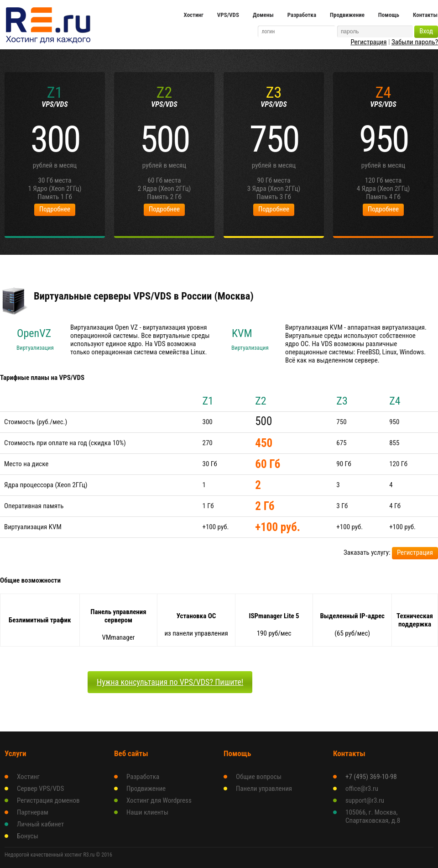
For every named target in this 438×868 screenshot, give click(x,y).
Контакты (425, 15)
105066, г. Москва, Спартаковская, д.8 (373, 816)
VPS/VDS (228, 15)
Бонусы (28, 836)
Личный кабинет (40, 824)
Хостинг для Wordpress (159, 800)
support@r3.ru (365, 800)
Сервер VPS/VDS (40, 789)
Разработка (302, 15)
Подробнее (55, 209)
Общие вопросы (259, 777)
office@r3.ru (362, 789)
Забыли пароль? (415, 42)
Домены (263, 15)
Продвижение (347, 15)
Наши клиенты (147, 812)
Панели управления (264, 789)
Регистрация (368, 42)
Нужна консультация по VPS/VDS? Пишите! (170, 682)
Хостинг (194, 15)
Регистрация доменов (48, 800)
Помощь (389, 15)
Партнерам (33, 812)
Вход (426, 31)
